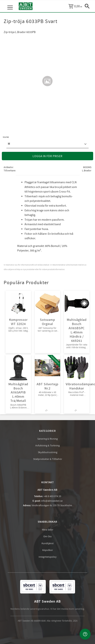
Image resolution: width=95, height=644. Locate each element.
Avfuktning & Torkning (47, 446)
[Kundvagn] (75, 6)
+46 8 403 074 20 (52, 496)
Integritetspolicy (48, 557)
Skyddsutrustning (48, 452)
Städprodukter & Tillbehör (48, 459)
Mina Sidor (48, 530)
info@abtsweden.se (52, 501)
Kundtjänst (48, 543)
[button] (11, 4)
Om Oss (47, 537)
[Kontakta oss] (85, 634)
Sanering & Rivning (47, 439)
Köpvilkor (48, 550)
